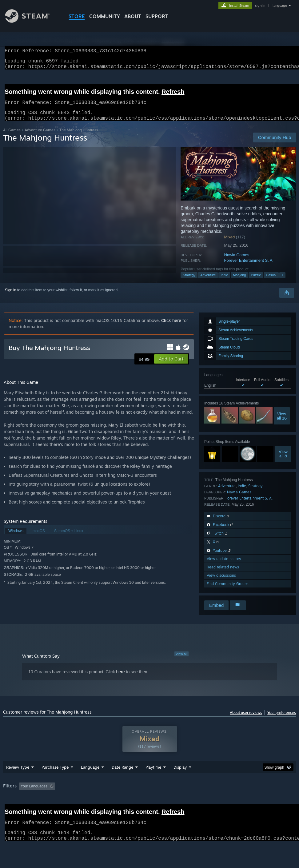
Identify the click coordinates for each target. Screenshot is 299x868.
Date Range (122, 783)
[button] (171, 366)
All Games (12, 137)
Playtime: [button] (144, 802)
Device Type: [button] (36, 810)
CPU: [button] (271, 802)
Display (180, 783)
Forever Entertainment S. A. (249, 268)
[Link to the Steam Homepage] (32, 21)
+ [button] (282, 282)
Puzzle (256, 282)
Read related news (223, 574)
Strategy (189, 282)
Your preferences (282, 720)
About (133, 16)
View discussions (221, 583)
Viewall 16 (282, 423)
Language (90, 783)
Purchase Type (55, 783)
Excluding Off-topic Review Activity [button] (96, 802)
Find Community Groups (228, 591)
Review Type (18, 783)
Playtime (153, 783)
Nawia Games (237, 262)
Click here (171, 328)
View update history (224, 566)
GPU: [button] (9, 810)
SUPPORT (157, 16)
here (121, 679)
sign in (260, 6)
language (280, 6)
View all (181, 661)
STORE (77, 16)
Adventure (208, 282)
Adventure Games (40, 137)
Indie (224, 282)
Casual (271, 282)
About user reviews (246, 720)
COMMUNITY (105, 16)
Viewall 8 (283, 461)
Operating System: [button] (239, 802)
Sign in (11, 297)
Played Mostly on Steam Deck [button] (188, 802)
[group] (150, 806)
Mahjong (239, 282)
